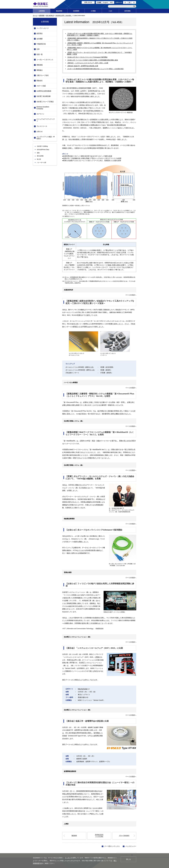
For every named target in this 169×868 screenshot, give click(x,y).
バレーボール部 (42, 162)
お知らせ (40, 131)
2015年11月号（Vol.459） (64, 15)
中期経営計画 (41, 44)
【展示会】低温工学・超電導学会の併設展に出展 (82, 66)
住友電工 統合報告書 (44, 96)
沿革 (38, 49)
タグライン (40, 114)
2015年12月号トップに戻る (99, 836)
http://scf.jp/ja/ (84, 689)
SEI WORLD (50, 15)
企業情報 (42, 15)
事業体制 (40, 65)
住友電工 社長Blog (42, 146)
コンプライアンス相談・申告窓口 (46, 138)
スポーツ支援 (41, 86)
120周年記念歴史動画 (44, 91)
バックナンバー (131, 846)
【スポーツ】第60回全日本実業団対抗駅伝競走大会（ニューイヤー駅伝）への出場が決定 (95, 69)
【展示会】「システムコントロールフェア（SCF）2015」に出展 (88, 63)
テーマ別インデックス (112, 846)
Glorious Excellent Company (43, 108)
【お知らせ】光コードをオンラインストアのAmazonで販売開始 (87, 57)
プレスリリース (42, 126)
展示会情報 (40, 156)
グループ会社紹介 (124, 836)
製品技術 (74, 836)
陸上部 (39, 159)
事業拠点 (40, 70)
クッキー (68, 858)
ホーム (35, 15)
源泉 (38, 153)
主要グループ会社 (43, 75)
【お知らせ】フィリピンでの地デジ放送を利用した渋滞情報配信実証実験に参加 (92, 60)
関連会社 (40, 81)
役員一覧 (40, 54)
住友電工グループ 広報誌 (45, 102)
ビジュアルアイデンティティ (46, 120)
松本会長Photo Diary (43, 150)
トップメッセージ (43, 28)
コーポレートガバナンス (45, 60)
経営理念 (40, 33)
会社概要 (40, 39)
